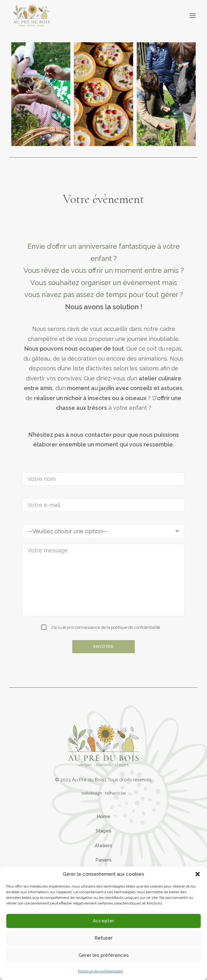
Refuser (103, 938)
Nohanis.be (115, 793)
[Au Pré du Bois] (31, 16)
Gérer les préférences (104, 955)
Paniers (103, 860)
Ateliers (103, 846)
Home (103, 816)
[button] (198, 874)
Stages (103, 831)
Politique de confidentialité (100, 971)
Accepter (103, 921)
